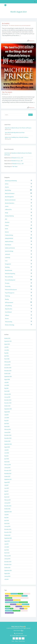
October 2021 (7, 338)
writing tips (7, 604)
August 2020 (7, 379)
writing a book (25, 596)
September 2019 (8, 409)
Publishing (7, 296)
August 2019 (7, 412)
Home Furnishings (9, 251)
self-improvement (9, 598)
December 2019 (8, 400)
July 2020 (6, 382)
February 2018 (8, 465)
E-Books (7, 225)
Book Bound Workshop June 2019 (15, 596)
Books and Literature (10, 193)
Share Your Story (14, 594)
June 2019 (7, 418)
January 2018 (7, 468)
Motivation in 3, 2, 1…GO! (17, 158)
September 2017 (8, 479)
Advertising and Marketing (11, 181)
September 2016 (8, 512)
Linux (6, 261)
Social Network (8, 312)
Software (7, 315)
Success (7, 318)
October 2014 (7, 568)
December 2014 (8, 562)
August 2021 (7, 344)
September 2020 (8, 376)
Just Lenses (7, 153)
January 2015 (7, 559)
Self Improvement (9, 302)
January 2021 (7, 365)
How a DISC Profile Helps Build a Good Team (15, 133)
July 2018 (6, 450)
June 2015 (7, 547)
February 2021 (8, 362)
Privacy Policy (22, 641)
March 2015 (7, 553)
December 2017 (8, 470)
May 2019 (6, 421)
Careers (7, 206)
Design (7, 213)
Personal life (8, 606)
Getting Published (9, 238)
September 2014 (8, 570)
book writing (8, 594)
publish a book (13, 604)
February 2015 (8, 556)
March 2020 (7, 391)
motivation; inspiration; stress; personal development (20, 26)
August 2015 (7, 541)
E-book (26, 609)
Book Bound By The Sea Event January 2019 (20, 598)
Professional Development (11, 290)
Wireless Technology (10, 325)
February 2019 (8, 429)
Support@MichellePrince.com (19, 636)
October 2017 (7, 476)
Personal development (23, 602)
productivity (20, 594)
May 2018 (6, 456)
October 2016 (7, 509)
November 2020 (8, 371)
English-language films (9, 613)
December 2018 (8, 435)
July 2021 (6, 347)
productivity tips (27, 594)
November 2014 (8, 565)
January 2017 (7, 503)
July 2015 (6, 544)
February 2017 (8, 500)
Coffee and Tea (8, 209)
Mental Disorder (9, 270)
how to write (19, 604)
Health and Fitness (9, 241)
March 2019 (7, 426)
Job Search (8, 254)
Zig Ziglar (22, 609)
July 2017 (6, 485)
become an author (17, 600)
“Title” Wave (15, 167)
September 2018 (8, 444)
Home (13, 641)
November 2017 (8, 473)
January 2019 (7, 432)
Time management (26, 606)
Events (6, 229)
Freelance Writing (9, 235)
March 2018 (7, 462)
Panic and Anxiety (9, 277)
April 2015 (7, 550)
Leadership (8, 258)
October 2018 (7, 441)
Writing (7, 596)
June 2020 (7, 385)
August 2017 (7, 482)
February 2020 (8, 394)
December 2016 (8, 506)
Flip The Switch (7, 92)
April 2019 (7, 423)
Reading (7, 299)
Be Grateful (6, 23)
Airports (7, 187)
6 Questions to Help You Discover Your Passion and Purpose (18, 128)
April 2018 (7, 459)
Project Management (10, 293)
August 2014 (7, 573)
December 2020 (8, 368)
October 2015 (7, 535)
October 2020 (7, 374)
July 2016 (6, 515)
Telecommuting (8, 322)
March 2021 (7, 359)
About (16, 641)
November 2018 (8, 438)
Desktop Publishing (9, 216)
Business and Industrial (10, 200)
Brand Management (9, 197)
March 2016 (7, 523)
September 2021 (8, 341)
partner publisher (24, 611)
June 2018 (7, 453)
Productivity (8, 286)
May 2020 (6, 388)
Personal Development (10, 280)
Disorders (7, 222)
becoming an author (9, 600)
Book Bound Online (9, 611)
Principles (7, 283)
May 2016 (6, 518)
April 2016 (7, 520)
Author (12, 609)
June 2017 (7, 488)
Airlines (7, 184)
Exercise (7, 232)
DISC (6, 219)
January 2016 (7, 526)
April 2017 (7, 494)
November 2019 (8, 403)
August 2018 (7, 447)
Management (8, 264)
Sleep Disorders (9, 309)
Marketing (7, 267)
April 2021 (7, 356)
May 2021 (6, 353)
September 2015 (8, 538)
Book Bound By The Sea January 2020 (12, 602)
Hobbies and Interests (10, 248)
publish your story (26, 604)
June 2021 (7, 350)
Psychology (13, 606)
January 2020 (7, 397)
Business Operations (10, 203)
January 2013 (7, 576)
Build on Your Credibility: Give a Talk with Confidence (17, 137)
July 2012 (6, 579)
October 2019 (7, 406)
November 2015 (8, 532)
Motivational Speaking (10, 274)
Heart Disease (8, 245)
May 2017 (6, 491)
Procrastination (19, 606)
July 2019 (6, 415)
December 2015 (8, 529)
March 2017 (7, 497)
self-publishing (8, 306)
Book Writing (8, 190)
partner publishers (17, 611)
